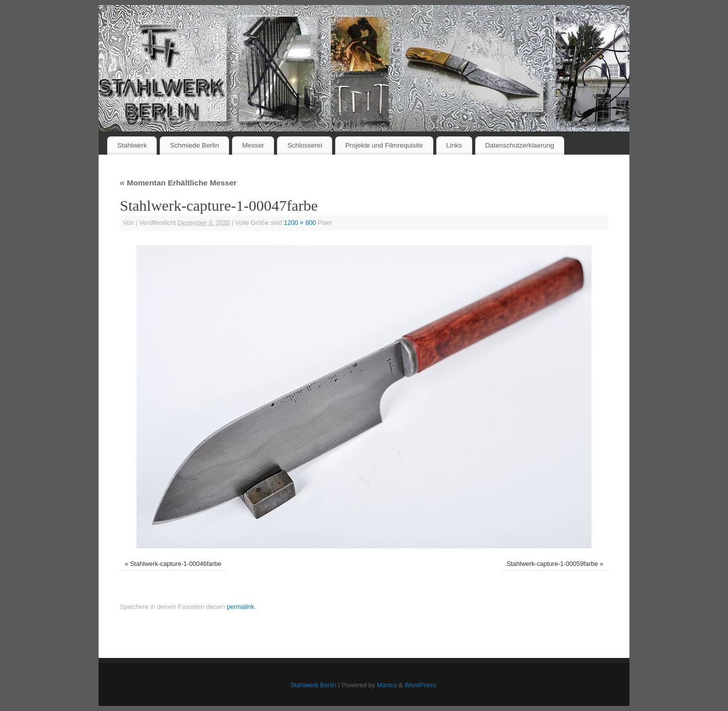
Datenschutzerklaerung (520, 145)
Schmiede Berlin (194, 145)
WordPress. (421, 685)
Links (454, 145)
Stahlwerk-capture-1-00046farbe (176, 564)
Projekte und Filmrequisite (384, 145)
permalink (240, 607)
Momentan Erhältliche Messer (178, 183)
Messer (253, 145)
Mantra (387, 685)
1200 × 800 (300, 223)
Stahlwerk (132, 145)
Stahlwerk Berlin (313, 685)
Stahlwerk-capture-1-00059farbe (552, 564)
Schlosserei (305, 145)
